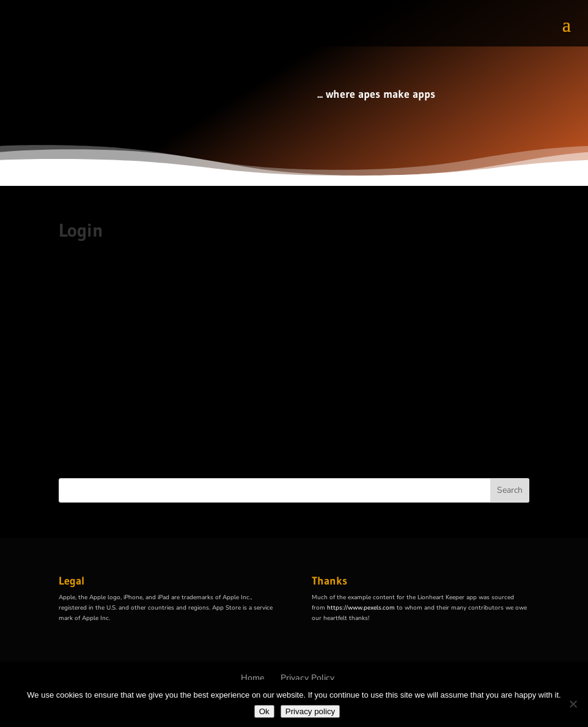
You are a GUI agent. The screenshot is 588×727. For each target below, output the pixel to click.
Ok (264, 711)
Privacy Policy (307, 678)
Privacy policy (310, 711)
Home (253, 678)
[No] (573, 704)
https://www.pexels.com (361, 608)
